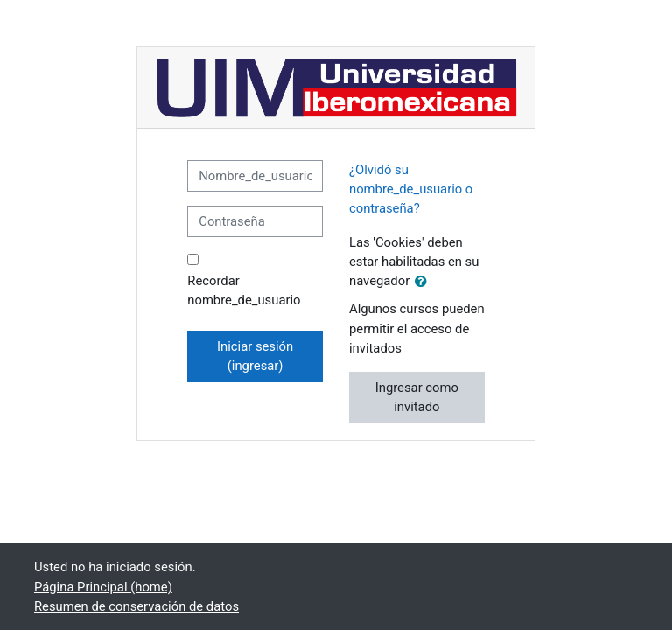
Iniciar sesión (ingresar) (255, 356)
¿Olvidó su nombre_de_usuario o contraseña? (411, 189)
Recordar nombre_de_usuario (244, 290)
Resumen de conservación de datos (136, 606)
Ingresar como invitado (417, 397)
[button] (424, 282)
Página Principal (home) (103, 587)
